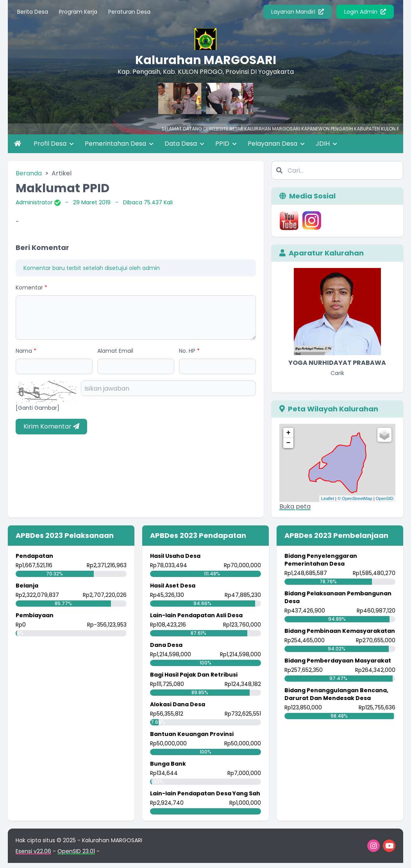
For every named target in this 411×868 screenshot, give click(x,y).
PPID (226, 144)
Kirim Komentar (51, 426)
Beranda (29, 173)
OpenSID (385, 498)
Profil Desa (54, 144)
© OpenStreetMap (355, 498)
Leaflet (328, 498)
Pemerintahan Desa (119, 144)
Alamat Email (115, 351)
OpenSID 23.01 (76, 851)
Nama (26, 351)
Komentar (31, 288)
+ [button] (289, 433)
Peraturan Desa (129, 12)
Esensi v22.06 (33, 851)
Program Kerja (78, 12)
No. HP (189, 351)
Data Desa (184, 144)
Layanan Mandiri (298, 12)
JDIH (326, 144)
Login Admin (365, 12)
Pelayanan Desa (276, 144)
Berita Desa (33, 12)
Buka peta (295, 506)
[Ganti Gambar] (38, 408)
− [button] (289, 443)
